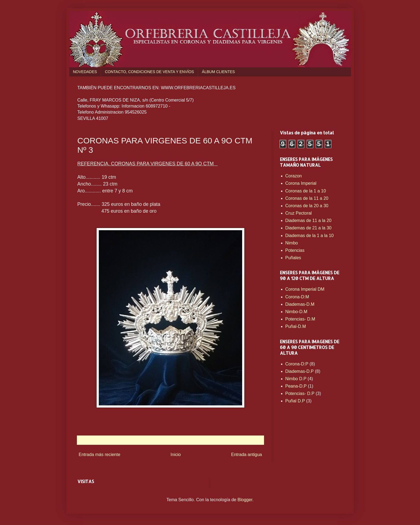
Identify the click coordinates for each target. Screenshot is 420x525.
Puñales (293, 258)
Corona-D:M (297, 297)
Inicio (176, 455)
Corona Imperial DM (305, 289)
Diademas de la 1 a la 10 (310, 236)
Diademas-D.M (300, 304)
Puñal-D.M (296, 326)
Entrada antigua (247, 455)
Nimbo (292, 243)
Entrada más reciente (100, 455)
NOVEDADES (85, 72)
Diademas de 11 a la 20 (309, 220)
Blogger (245, 500)
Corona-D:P (297, 364)
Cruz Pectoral (299, 213)
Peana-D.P (296, 386)
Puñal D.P (295, 401)
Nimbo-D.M (296, 312)
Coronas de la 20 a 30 (307, 206)
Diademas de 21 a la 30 (309, 228)
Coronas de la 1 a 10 (306, 191)
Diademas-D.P (300, 371)
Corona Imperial (301, 183)
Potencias (295, 250)
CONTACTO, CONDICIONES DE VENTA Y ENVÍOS (149, 72)
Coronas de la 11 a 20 (307, 198)
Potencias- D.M (300, 319)
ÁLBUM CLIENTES (218, 72)
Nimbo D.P (296, 379)
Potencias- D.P (300, 393)
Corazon (294, 176)
